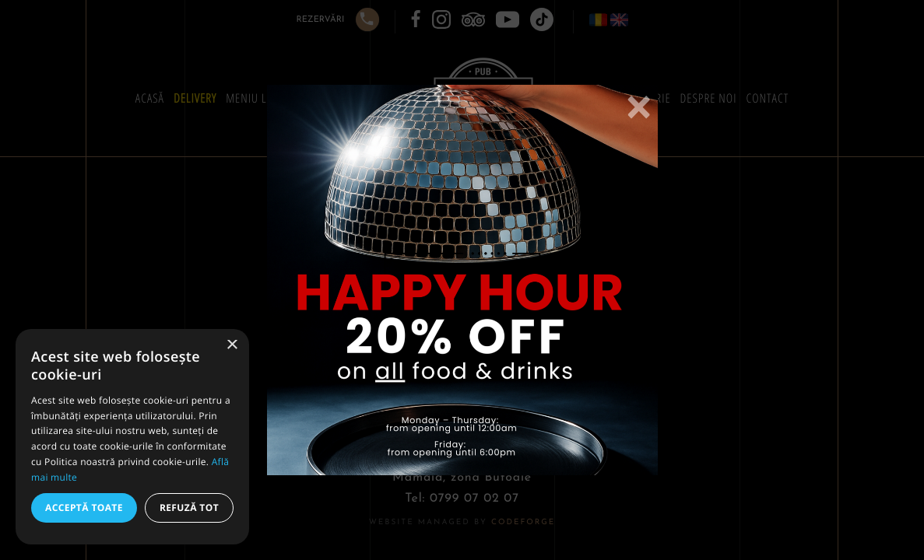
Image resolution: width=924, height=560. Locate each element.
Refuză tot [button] (189, 507)
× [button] (232, 346)
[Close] (638, 108)
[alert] (132, 437)
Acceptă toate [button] (84, 507)
